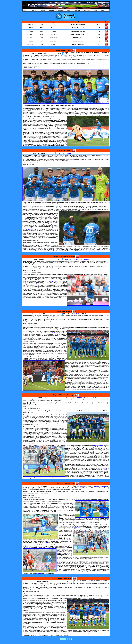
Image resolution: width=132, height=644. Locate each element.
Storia (103, 10)
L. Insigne (78, 397)
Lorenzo (97, 446)
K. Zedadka (105, 486)
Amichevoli (95, 10)
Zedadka (39, 573)
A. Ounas (96, 486)
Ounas (91, 562)
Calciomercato (87, 10)
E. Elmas (94, 397)
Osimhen (31, 229)
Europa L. (69, 10)
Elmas (106, 470)
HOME (25, 10)
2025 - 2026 (34, 10)
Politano (46, 333)
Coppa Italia (52, 10)
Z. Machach (86, 259)
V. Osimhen (68, 153)
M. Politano (78, 314)
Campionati (43, 10)
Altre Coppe (78, 10)
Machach (38, 284)
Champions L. (61, 10)
